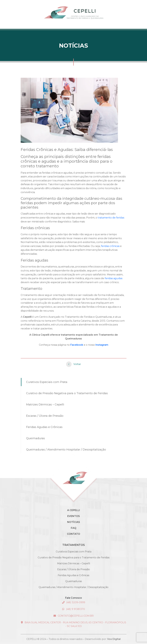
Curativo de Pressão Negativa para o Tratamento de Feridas (67, 393)
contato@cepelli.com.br (74, 616)
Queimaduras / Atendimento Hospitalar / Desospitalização (66, 450)
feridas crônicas (110, 246)
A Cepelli (74, 510)
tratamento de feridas (111, 218)
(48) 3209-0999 (74, 602)
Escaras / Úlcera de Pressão (45, 416)
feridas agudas (114, 278)
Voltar (74, 364)
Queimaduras (35, 438)
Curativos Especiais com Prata (47, 382)
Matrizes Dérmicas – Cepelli (45, 405)
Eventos (74, 516)
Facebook (77, 345)
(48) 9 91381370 (74, 609)
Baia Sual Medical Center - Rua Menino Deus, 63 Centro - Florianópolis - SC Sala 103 (74, 624)
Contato (74, 534)
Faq (74, 528)
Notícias (74, 522)
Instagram (102, 345)
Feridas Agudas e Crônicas (44, 427)
